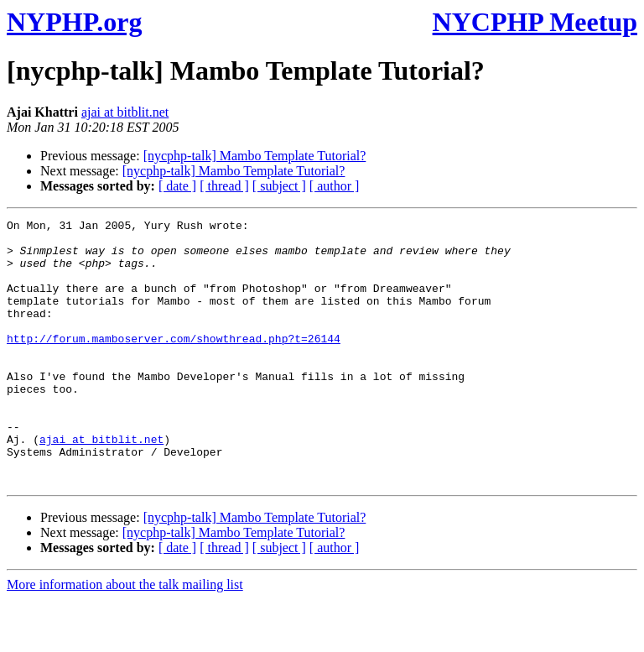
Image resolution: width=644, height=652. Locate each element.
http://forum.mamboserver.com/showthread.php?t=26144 (174, 363)
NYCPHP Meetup (535, 22)
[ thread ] (224, 186)
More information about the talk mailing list (125, 637)
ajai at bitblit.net (125, 112)
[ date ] (177, 186)
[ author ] (335, 186)
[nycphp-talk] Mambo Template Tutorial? (255, 156)
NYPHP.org (74, 22)
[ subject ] (279, 186)
